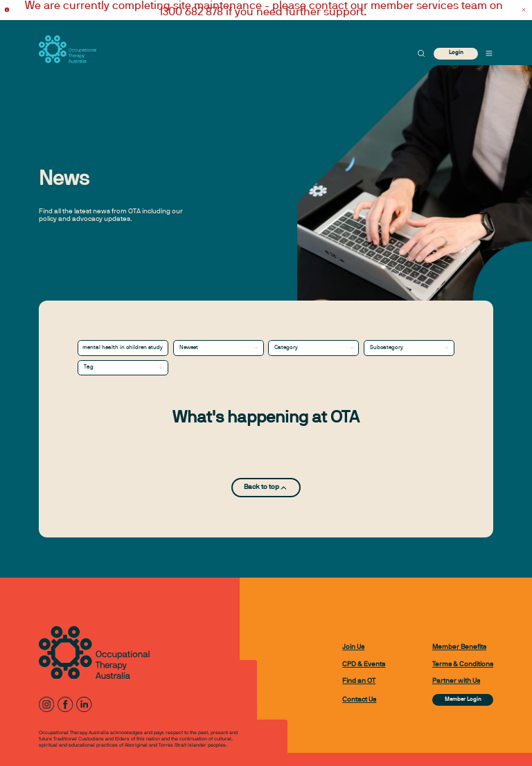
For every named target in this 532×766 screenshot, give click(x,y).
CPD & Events (364, 665)
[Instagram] (46, 704)
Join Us (353, 647)
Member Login (463, 700)
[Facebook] (65, 704)
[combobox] (219, 348)
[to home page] (68, 49)
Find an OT (359, 681)
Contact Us (359, 700)
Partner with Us (456, 681)
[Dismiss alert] (523, 10)
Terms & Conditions (463, 665)
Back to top (266, 488)
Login (456, 53)
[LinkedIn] (84, 704)
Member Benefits (459, 647)
